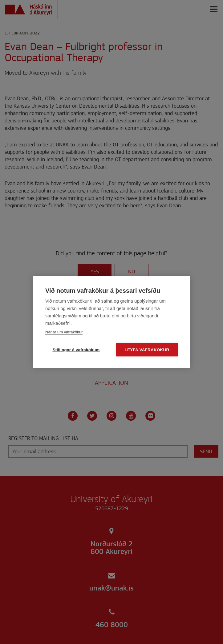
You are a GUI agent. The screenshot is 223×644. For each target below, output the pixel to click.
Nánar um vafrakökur (64, 332)
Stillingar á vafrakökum (76, 350)
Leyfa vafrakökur (147, 350)
